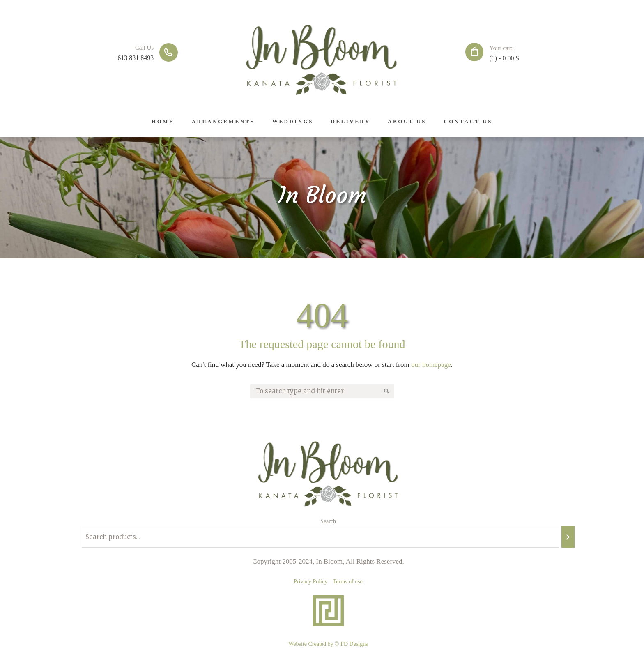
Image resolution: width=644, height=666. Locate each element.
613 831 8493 (136, 58)
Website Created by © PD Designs (328, 644)
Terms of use (348, 582)
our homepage (431, 365)
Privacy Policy (310, 582)
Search (328, 521)
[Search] (568, 537)
